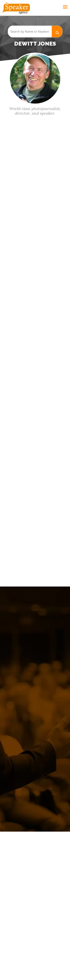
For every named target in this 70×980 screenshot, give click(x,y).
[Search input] (30, 31)
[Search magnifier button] (57, 31)
